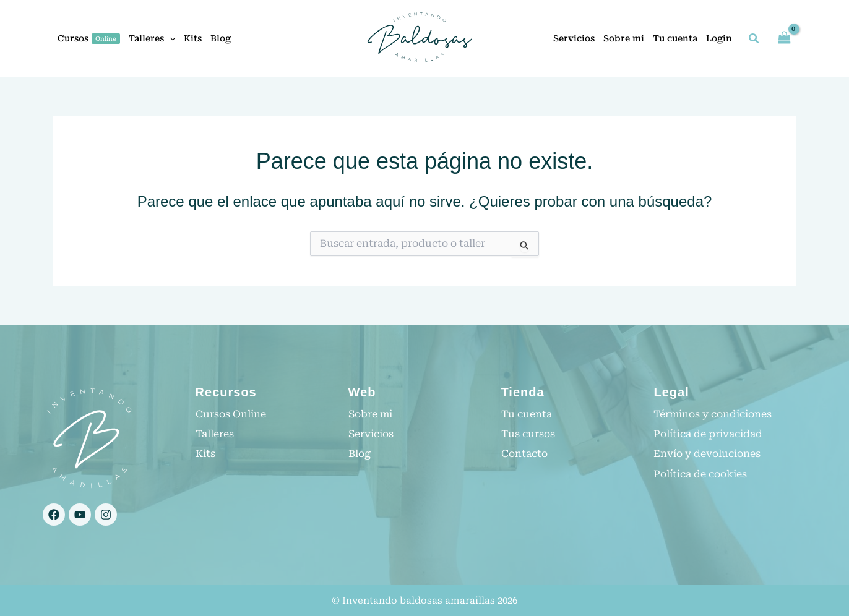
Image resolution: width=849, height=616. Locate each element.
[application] (170, 38)
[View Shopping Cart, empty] (784, 38)
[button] (754, 40)
